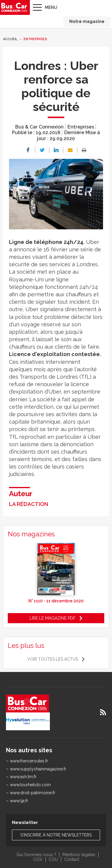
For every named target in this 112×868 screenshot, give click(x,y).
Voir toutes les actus (53, 659)
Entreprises (35, 39)
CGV (38, 859)
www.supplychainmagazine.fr (38, 769)
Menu (51, 7)
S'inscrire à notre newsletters (56, 835)
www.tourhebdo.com (30, 785)
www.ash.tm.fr (23, 777)
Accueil (10, 39)
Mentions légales (79, 855)
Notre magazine (87, 21)
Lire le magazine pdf (53, 618)
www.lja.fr (19, 801)
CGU (53, 859)
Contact (72, 859)
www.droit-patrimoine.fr (33, 793)
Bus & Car (14, 7)
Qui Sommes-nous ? (36, 855)
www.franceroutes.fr (29, 761)
